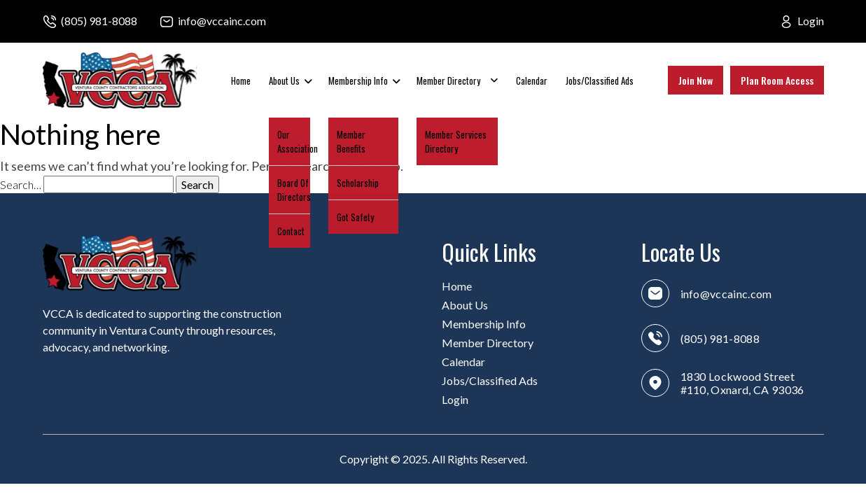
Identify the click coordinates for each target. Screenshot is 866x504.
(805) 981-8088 (99, 21)
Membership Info (358, 80)
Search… (21, 184)
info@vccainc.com (222, 21)
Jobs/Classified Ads (600, 80)
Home (241, 80)
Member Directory (448, 80)
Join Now (696, 80)
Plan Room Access (777, 80)
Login (811, 21)
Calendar (532, 80)
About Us (284, 80)
